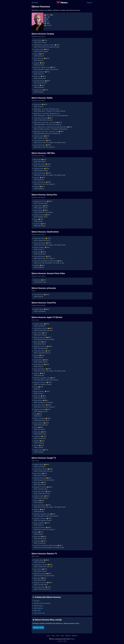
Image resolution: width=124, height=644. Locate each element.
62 (47, 17)
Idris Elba (37, 601)
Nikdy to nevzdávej (40, 418)
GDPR (65, 641)
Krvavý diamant (39, 423)
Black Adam (37, 160)
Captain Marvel (38, 206)
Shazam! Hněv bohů (40, 337)
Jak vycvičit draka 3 (40, 140)
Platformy (74, 636)
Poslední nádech (39, 309)
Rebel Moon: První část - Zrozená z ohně (46, 131)
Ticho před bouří (39, 58)
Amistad (36, 445)
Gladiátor (49, 25)
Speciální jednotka (39, 81)
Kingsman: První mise (40, 201)
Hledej (90, 3)
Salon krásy (37, 280)
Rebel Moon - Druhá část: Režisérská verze (47, 113)
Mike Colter (37, 611)
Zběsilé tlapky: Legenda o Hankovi (44, 45)
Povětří (36, 387)
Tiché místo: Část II (40, 164)
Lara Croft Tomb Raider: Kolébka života (45, 261)
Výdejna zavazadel (39, 215)
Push (35, 414)
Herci (58, 636)
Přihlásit (35, 3)
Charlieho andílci (39, 49)
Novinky (68, 636)
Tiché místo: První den (41, 118)
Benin (48, 21)
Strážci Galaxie (38, 210)
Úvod (48, 636)
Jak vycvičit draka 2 (40, 145)
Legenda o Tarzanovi (40, 382)
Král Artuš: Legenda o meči (42, 67)
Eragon (36, 219)
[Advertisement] (20, 24)
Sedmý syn (37, 76)
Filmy (53, 636)
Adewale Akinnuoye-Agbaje (42, 603)
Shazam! (36, 54)
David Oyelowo (38, 608)
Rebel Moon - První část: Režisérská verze (46, 109)
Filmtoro (72, 639)
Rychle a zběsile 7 (39, 72)
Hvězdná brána (38, 90)
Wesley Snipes (38, 606)
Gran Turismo (38, 40)
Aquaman (37, 63)
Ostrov (36, 427)
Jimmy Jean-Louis (39, 613)
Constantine (37, 436)
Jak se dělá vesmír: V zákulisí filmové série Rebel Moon (50, 127)
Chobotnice (37, 224)
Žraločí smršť (38, 104)
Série (62, 636)
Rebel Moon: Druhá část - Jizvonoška (45, 122)
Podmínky (60, 641)
